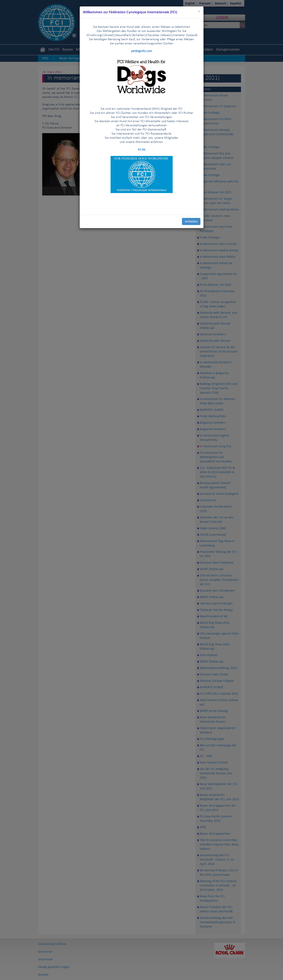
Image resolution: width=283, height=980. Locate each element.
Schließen (191, 221)
